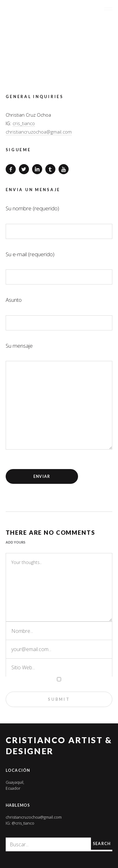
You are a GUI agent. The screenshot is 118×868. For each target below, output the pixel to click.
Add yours (16, 542)
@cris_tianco (23, 823)
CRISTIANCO (54, 11)
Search (102, 844)
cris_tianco (24, 123)
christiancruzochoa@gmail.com (39, 132)
